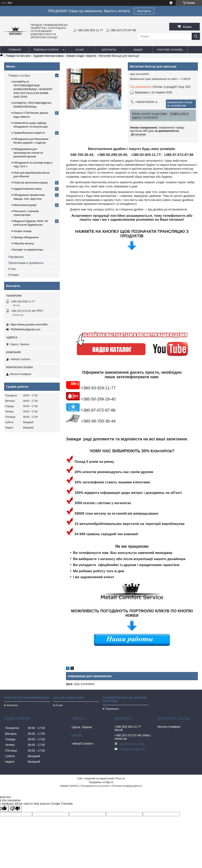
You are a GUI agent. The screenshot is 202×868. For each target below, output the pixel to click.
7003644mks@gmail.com (25, 329)
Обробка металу (24, 243)
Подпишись (112, 709)
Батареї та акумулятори (28, 250)
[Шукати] (196, 36)
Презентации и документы (26, 263)
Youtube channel (170, 50)
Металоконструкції (25, 205)
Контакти (144, 11)
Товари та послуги (18, 56)
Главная (15, 50)
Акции (138, 50)
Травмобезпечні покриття (29, 133)
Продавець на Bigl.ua (101, 782)
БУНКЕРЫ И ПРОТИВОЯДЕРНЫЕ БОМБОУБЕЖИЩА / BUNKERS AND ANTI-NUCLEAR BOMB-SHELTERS (33, 89)
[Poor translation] (15, 809)
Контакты (109, 50)
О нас (80, 50)
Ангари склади (22, 231)
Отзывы (14, 275)
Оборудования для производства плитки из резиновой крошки (28, 153)
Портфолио (16, 257)
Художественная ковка (48, 56)
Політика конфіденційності (127, 786)
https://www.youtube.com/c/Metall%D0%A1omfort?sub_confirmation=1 (31, 324)
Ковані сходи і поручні (81, 56)
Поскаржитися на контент (95, 786)
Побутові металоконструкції (31, 183)
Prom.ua (120, 779)
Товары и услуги (46, 50)
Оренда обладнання (26, 237)
